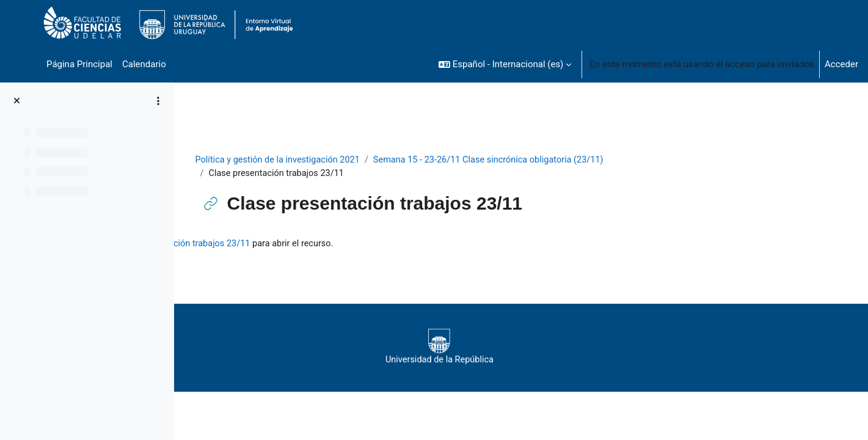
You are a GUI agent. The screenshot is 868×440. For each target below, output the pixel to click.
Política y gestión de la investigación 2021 (352, 160)
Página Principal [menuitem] (79, 64)
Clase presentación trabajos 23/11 (359, 244)
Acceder (841, 64)
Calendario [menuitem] (144, 64)
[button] (505, 64)
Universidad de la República (511, 348)
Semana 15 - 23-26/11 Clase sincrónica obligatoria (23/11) (570, 160)
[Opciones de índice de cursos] (158, 101)
